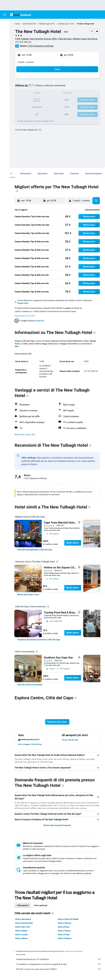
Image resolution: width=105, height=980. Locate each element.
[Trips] (5, 54)
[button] (5, 15)
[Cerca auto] (5, 34)
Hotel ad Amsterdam (24, 923)
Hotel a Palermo (65, 938)
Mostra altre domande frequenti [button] (57, 825)
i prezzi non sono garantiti (73, 951)
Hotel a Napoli (21, 931)
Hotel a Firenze (64, 931)
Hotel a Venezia (65, 923)
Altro (17, 346)
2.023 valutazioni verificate (40, 46)
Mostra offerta (73, 543)
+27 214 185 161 (23, 42)
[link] (35, 550)
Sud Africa (27, 24)
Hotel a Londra (21, 935)
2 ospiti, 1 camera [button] (26, 62)
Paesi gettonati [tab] (41, 905)
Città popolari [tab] (23, 905)
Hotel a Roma (64, 927)
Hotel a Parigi (64, 935)
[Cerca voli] (5, 23)
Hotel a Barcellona (23, 919)
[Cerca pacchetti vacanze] (5, 40)
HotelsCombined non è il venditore (59, 959)
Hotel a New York (23, 927)
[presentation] (40, 130)
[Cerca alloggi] (5, 29)
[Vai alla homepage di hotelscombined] (21, 15)
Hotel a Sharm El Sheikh (68, 919)
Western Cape (44, 24)
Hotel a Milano (21, 938)
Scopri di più (23, 303)
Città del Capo (63, 24)
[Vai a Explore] (5, 46)
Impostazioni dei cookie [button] (25, 316)
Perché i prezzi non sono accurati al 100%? (59, 969)
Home (17, 24)
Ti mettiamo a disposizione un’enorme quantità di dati (59, 964)
